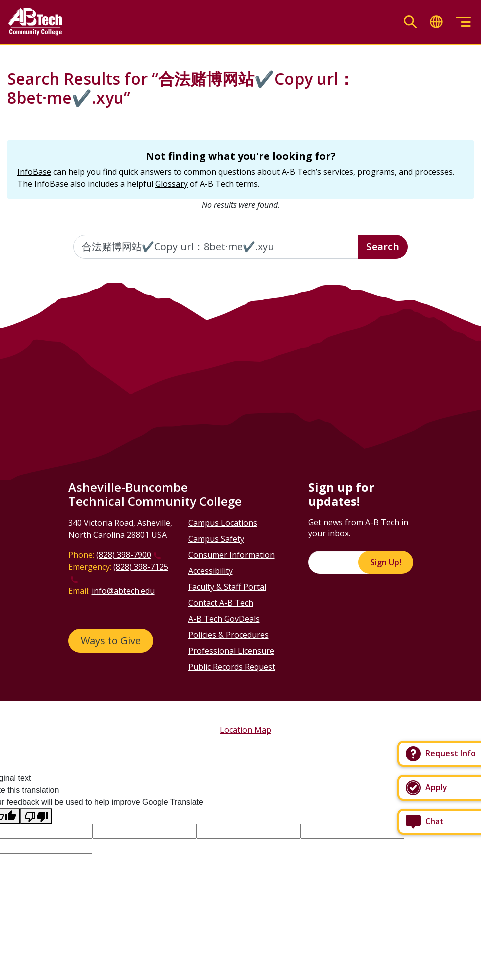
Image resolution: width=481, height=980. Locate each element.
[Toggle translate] (436, 22)
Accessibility (211, 571)
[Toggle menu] (463, 22)
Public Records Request (232, 667)
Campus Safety (216, 539)
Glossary (172, 184)
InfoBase (34, 172)
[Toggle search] (410, 22)
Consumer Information (232, 555)
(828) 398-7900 (124, 555)
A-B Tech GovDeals (224, 619)
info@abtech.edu (123, 591)
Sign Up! (386, 562)
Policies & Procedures (229, 635)
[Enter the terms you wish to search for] (216, 247)
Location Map (245, 730)
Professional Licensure (231, 651)
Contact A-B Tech (221, 603)
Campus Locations (223, 523)
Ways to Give (111, 640)
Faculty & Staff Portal (227, 587)
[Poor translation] (36, 816)
